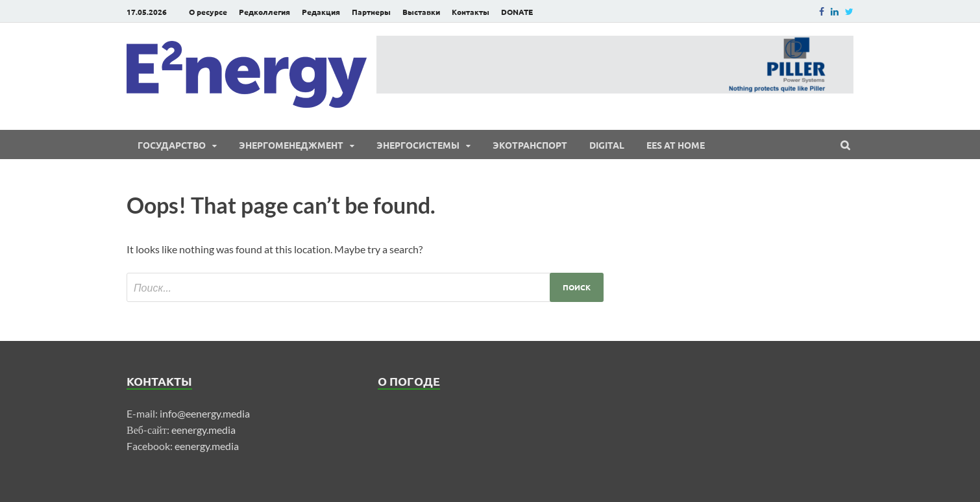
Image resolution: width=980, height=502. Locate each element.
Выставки (421, 12)
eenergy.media (203, 430)
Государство (172, 145)
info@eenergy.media (205, 413)
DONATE (517, 12)
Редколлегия (264, 12)
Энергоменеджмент (291, 145)
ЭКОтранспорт (530, 145)
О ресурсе (208, 12)
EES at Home (676, 145)
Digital (607, 145)
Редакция (321, 12)
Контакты (471, 12)
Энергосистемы (418, 145)
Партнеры (371, 12)
